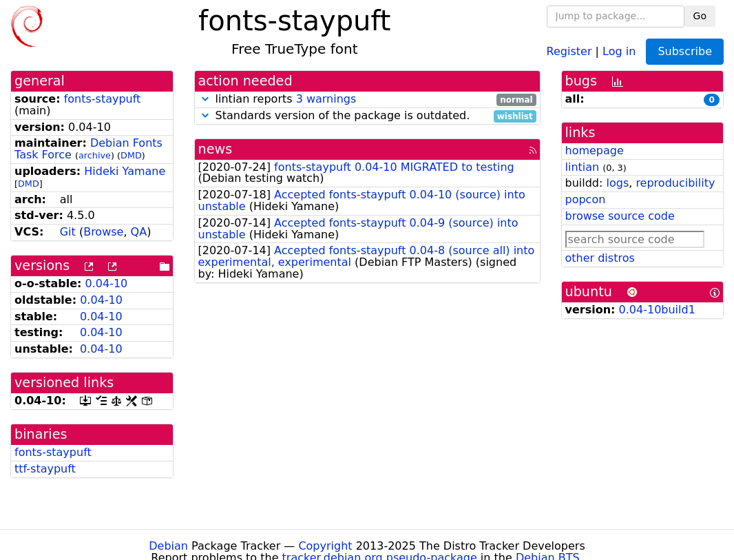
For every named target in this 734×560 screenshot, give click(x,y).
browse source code (620, 216)
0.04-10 (107, 283)
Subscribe (685, 51)
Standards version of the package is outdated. (367, 116)
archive (95, 155)
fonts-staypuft (103, 99)
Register (569, 51)
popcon (586, 199)
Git (68, 232)
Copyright (325, 546)
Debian (168, 546)
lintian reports (367, 100)
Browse (103, 232)
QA (139, 232)
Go (700, 16)
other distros (600, 258)
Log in (619, 51)
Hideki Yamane (125, 171)
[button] (205, 99)
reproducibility (675, 183)
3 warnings (326, 99)
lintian (583, 167)
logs (617, 183)
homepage (595, 151)
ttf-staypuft (45, 469)
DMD (131, 155)
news (216, 149)
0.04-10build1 (657, 310)
